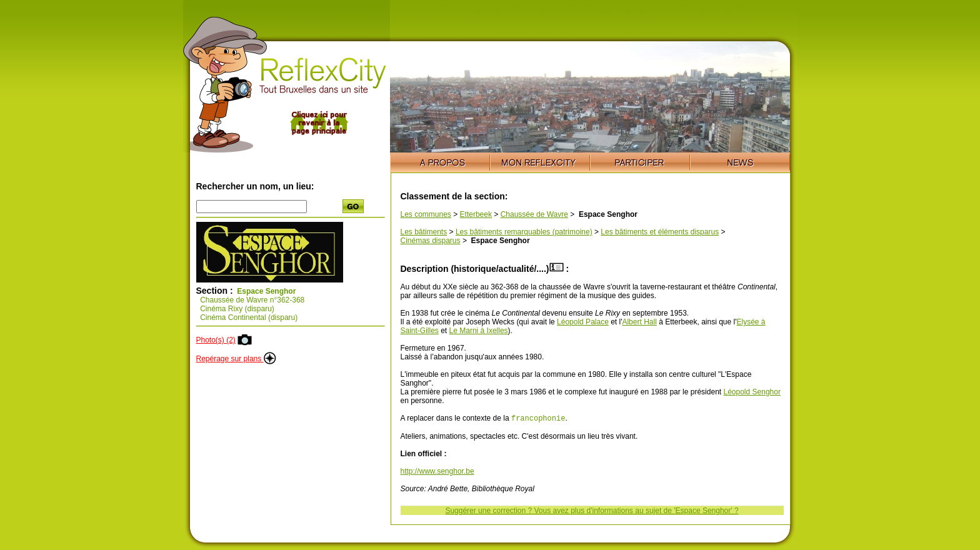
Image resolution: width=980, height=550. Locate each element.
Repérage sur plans (236, 359)
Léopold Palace (583, 322)
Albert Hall (639, 322)
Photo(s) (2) (216, 340)
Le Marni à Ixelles (479, 331)
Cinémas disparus (431, 241)
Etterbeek (476, 214)
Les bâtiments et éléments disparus (660, 232)
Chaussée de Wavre (534, 214)
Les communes (426, 214)
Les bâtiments (424, 232)
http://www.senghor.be (437, 472)
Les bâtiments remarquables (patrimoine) (524, 232)
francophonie (538, 419)
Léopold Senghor (752, 392)
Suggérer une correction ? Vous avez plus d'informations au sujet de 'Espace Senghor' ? (592, 512)
